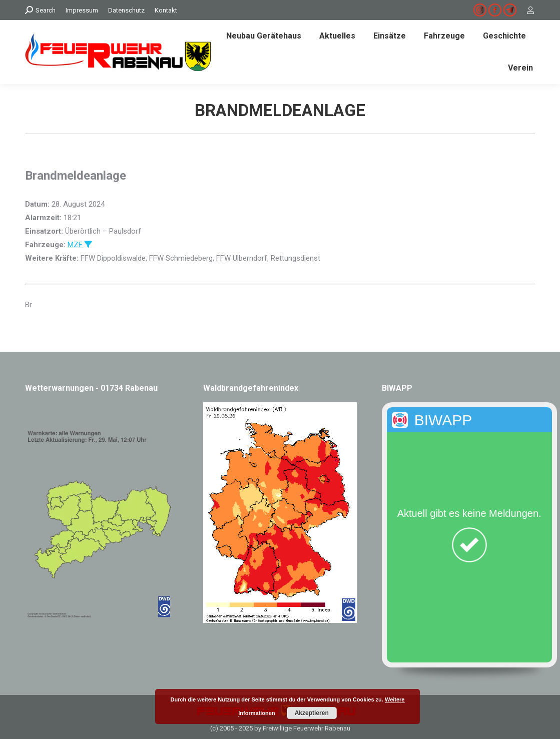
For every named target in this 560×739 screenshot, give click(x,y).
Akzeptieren (312, 713)
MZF (75, 245)
